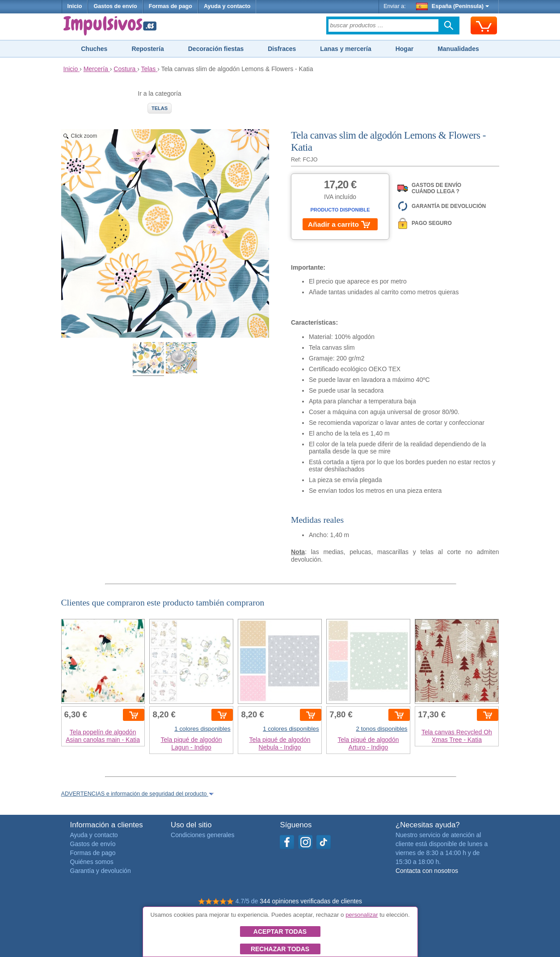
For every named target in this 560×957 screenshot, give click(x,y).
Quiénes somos (92, 862)
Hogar (404, 49)
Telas (160, 108)
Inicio (75, 6)
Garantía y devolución (101, 871)
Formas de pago (171, 6)
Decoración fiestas (216, 49)
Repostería (147, 49)
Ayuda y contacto (227, 6)
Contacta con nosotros (427, 871)
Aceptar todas (280, 932)
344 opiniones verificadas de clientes (311, 901)
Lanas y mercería (345, 49)
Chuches (94, 49)
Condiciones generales (202, 835)
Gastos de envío (115, 6)
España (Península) (453, 6)
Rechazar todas (280, 949)
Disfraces (282, 49)
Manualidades (458, 49)
